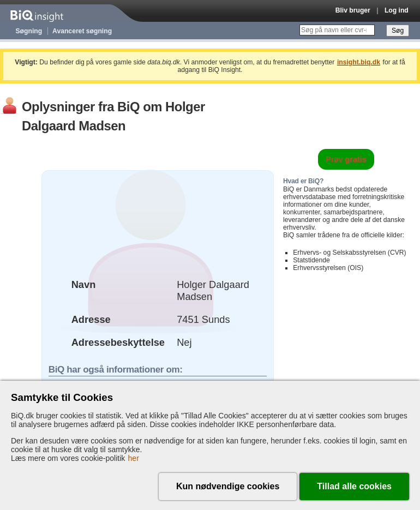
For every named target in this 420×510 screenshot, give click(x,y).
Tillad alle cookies (354, 486)
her (134, 458)
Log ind (397, 10)
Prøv (346, 159)
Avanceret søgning (82, 31)
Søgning (29, 31)
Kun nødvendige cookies (228, 486)
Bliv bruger (353, 10)
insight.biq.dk (359, 62)
